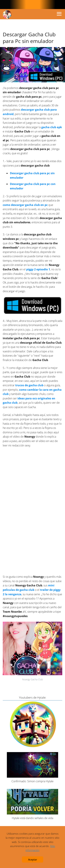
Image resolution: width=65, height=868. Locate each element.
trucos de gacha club (29, 385)
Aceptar (33, 859)
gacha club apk (52, 127)
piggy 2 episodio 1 (38, 269)
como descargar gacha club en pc (25, 205)
